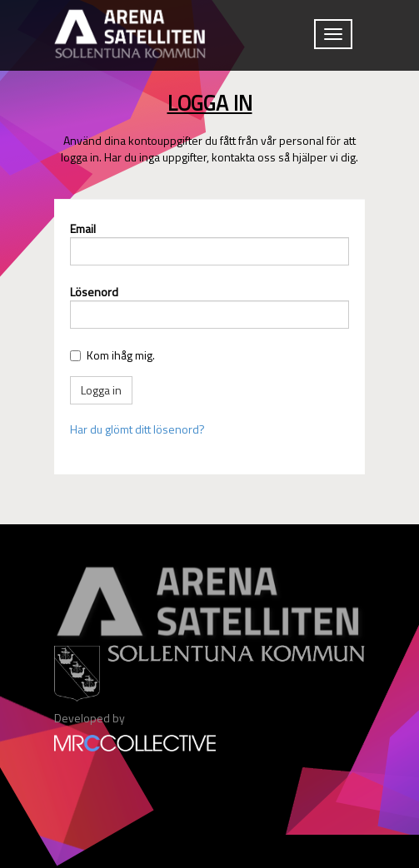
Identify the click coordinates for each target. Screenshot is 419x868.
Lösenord (94, 292)
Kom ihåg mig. (121, 355)
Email (83, 228)
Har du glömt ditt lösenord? (137, 429)
